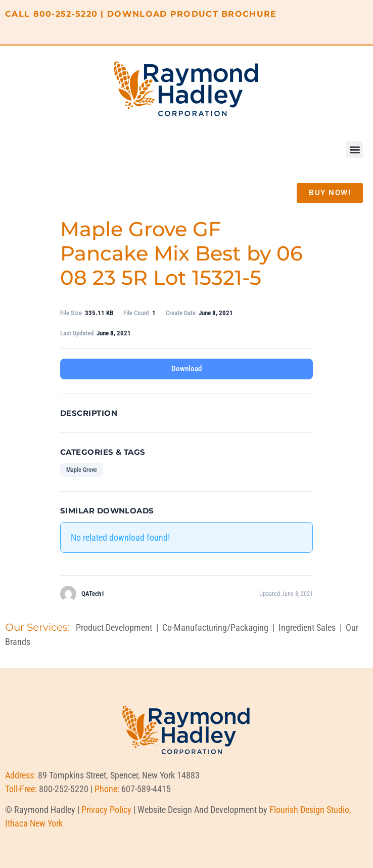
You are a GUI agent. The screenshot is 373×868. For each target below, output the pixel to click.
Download (186, 369)
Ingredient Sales (307, 627)
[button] (355, 149)
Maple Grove (82, 470)
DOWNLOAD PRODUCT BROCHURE (192, 14)
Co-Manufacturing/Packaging (215, 627)
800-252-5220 (66, 14)
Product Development (114, 627)
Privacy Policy (106, 810)
